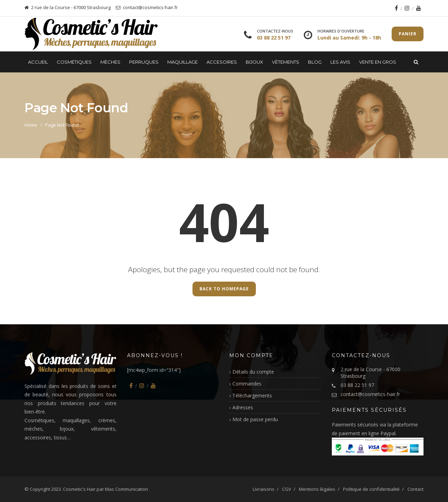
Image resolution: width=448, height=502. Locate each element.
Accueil (38, 62)
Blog (315, 62)
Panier (408, 34)
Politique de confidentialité (371, 489)
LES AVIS (340, 62)
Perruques (144, 62)
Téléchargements (252, 395)
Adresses (243, 407)
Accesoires (222, 62)
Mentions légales (317, 489)
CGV (287, 489)
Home (31, 125)
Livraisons (264, 489)
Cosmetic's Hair (79, 489)
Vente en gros (378, 62)
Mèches (110, 62)
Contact (415, 489)
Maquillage (183, 62)
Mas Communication (127, 489)
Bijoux (254, 62)
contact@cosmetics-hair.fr (370, 394)
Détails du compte (253, 372)
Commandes (247, 384)
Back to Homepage (224, 289)
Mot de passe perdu (255, 419)
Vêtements (286, 62)
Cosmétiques (74, 62)
